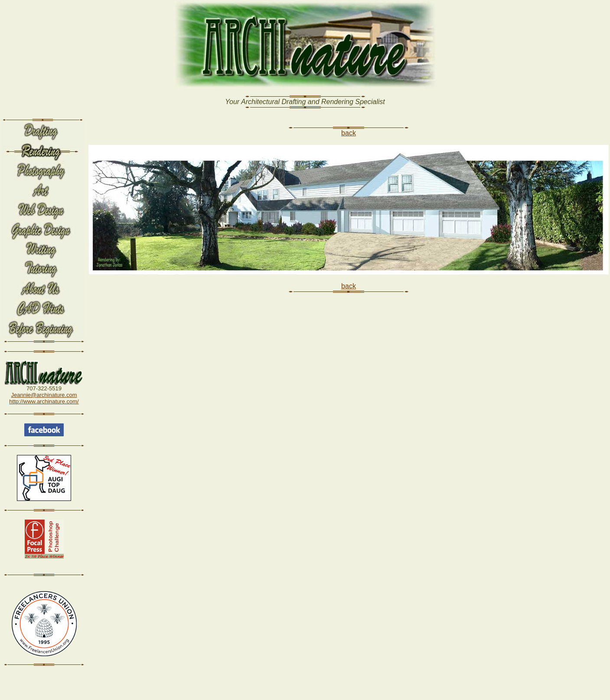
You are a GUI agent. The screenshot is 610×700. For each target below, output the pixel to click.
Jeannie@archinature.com (44, 395)
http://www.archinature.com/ (44, 401)
